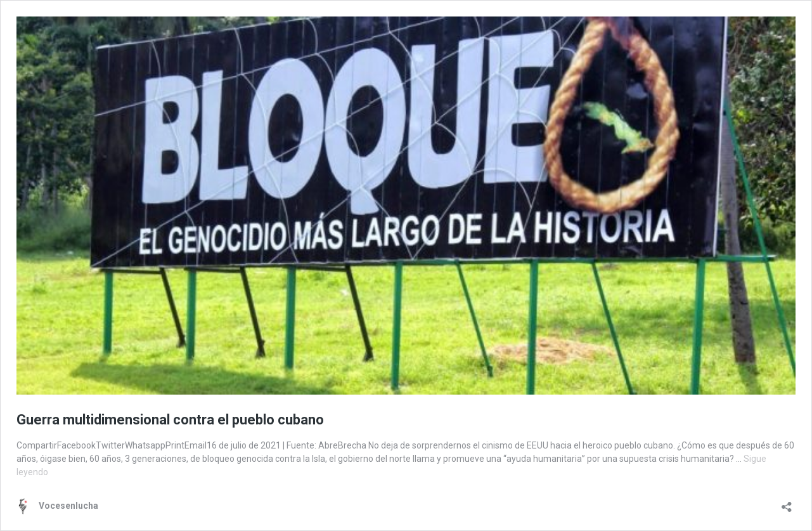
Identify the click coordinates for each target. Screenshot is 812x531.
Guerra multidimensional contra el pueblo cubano (170, 420)
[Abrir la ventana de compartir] (787, 503)
